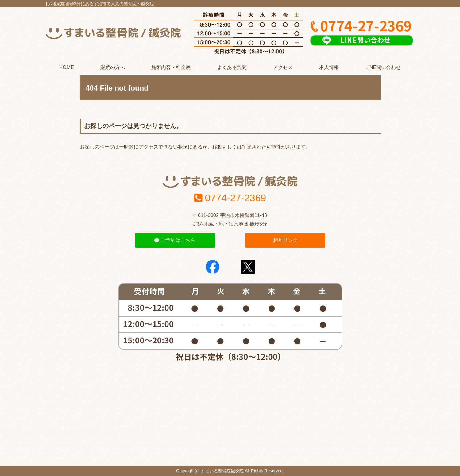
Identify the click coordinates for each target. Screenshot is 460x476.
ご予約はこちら (175, 240)
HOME (67, 67)
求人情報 (329, 67)
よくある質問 (232, 67)
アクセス (283, 67)
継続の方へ (113, 67)
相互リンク (285, 240)
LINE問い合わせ (383, 67)
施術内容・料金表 (171, 67)
